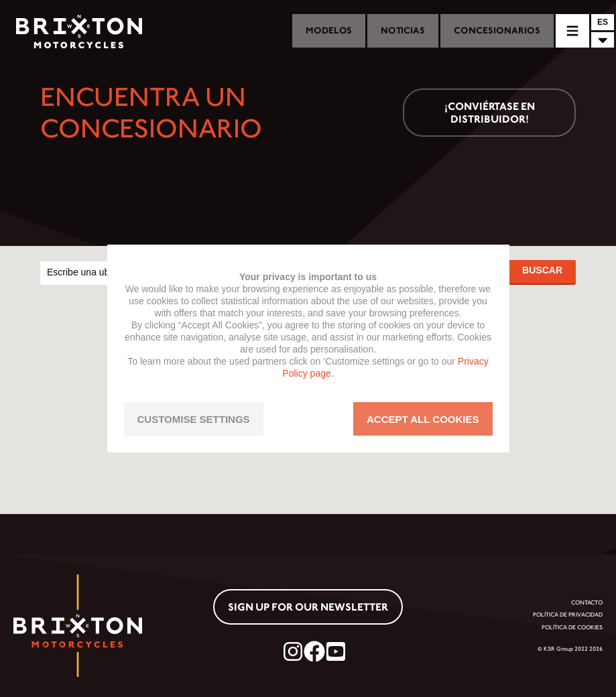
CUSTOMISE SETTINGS (194, 419)
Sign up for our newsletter (308, 607)
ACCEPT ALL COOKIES (423, 419)
